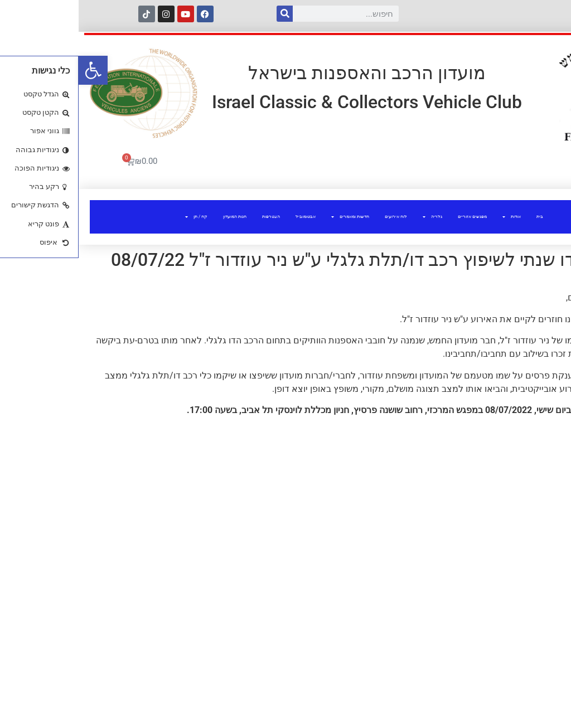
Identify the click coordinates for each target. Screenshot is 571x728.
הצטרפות (192, 217)
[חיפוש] (206, 14)
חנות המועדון (156, 217)
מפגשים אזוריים (394, 217)
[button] (14, 70)
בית (461, 217)
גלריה (354, 217)
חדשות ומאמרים (272, 217)
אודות (433, 217)
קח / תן (118, 217)
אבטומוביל (227, 217)
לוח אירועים (317, 217)
